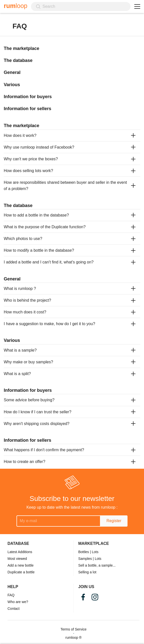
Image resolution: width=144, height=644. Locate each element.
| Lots (94, 552)
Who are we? (18, 602)
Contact (13, 609)
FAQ (11, 595)
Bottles (84, 552)
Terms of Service (73, 629)
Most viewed (17, 559)
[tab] (72, 135)
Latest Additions (20, 552)
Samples (85, 559)
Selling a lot (87, 572)
